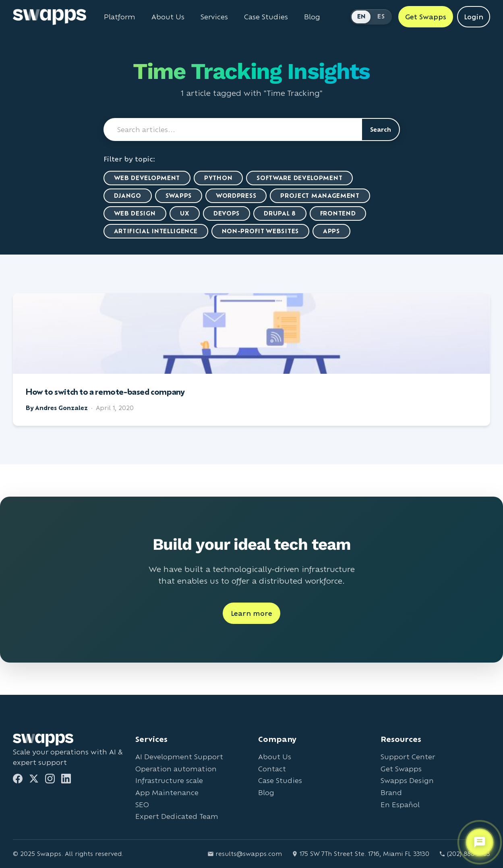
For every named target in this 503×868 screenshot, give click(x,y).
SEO (142, 805)
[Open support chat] (480, 842)
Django (128, 196)
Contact (272, 769)
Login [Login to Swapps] (474, 17)
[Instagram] (50, 779)
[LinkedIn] (66, 779)
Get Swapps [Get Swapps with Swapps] (426, 17)
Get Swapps (401, 769)
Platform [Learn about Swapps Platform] (120, 17)
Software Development (299, 178)
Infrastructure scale (169, 780)
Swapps (179, 196)
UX (185, 213)
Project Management (320, 196)
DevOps (227, 213)
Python (218, 178)
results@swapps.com (245, 854)
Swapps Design (407, 780)
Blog (266, 792)
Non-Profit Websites (260, 231)
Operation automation (176, 769)
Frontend (338, 213)
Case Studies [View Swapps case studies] (266, 17)
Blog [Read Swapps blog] (312, 17)
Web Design (135, 213)
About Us (275, 757)
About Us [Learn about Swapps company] (168, 17)
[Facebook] (18, 779)
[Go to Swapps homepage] (50, 17)
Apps (331, 231)
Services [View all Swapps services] (214, 17)
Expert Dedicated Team (177, 816)
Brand (391, 792)
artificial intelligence (156, 231)
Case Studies (280, 780)
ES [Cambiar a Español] (381, 16)
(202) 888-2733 (465, 854)
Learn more (251, 613)
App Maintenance (167, 792)
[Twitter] (34, 779)
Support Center (408, 757)
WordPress (236, 196)
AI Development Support (179, 757)
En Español (400, 805)
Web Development (147, 178)
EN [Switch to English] (362, 16)
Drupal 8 (280, 213)
